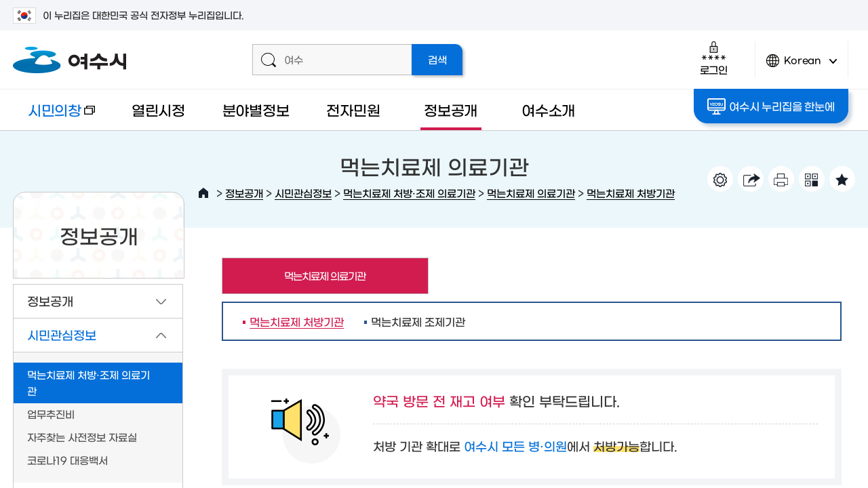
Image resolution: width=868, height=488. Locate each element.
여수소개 (548, 109)
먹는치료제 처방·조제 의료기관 (409, 193)
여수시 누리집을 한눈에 (771, 106)
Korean (802, 66)
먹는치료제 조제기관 (418, 321)
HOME (203, 193)
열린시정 (158, 109)
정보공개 (451, 109)
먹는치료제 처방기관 (631, 193)
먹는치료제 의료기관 (531, 193)
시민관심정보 (303, 193)
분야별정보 (256, 109)
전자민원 (353, 109)
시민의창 (54, 116)
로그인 (714, 58)
